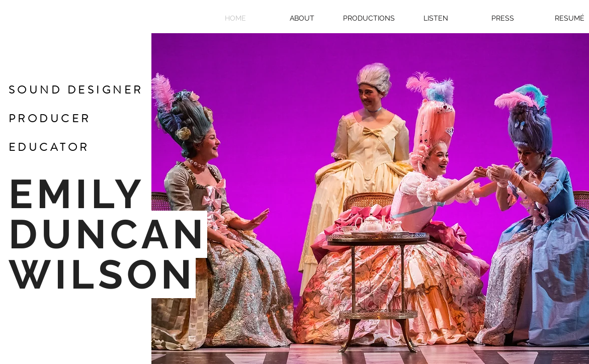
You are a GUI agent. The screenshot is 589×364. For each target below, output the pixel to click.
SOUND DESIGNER (76, 90)
